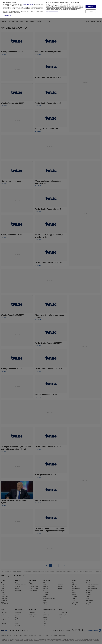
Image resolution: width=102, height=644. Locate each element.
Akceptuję (91, 6)
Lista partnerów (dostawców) (52, 11)
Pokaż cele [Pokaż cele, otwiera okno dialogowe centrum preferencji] (91, 11)
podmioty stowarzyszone (28, 4)
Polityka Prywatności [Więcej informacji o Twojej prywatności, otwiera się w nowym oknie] (7, 15)
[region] (51, 9)
